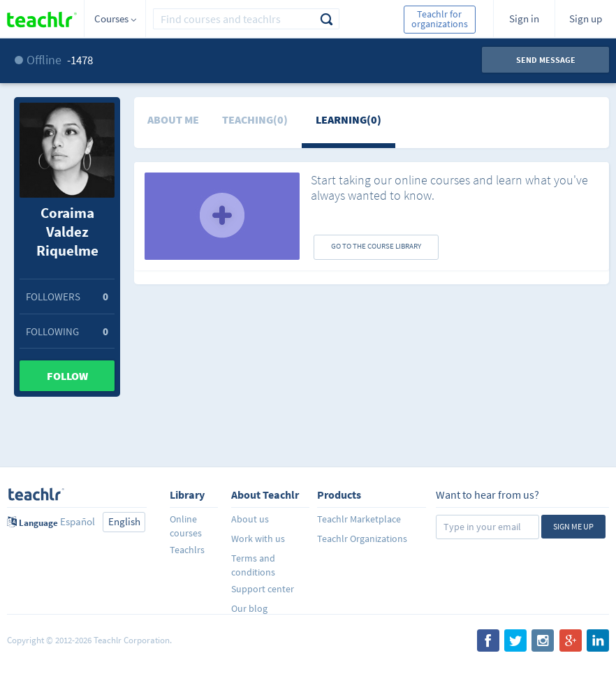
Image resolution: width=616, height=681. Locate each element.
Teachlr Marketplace (359, 519)
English (124, 521)
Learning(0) (349, 119)
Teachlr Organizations (362, 539)
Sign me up (573, 526)
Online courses (186, 526)
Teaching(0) (255, 119)
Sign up (586, 19)
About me (173, 119)
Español (78, 521)
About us (250, 519)
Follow (67, 376)
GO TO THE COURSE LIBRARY (376, 246)
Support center (263, 589)
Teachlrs (187, 550)
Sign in (524, 19)
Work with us (258, 539)
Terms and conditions (253, 565)
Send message (546, 60)
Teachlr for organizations (440, 19)
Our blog (249, 608)
